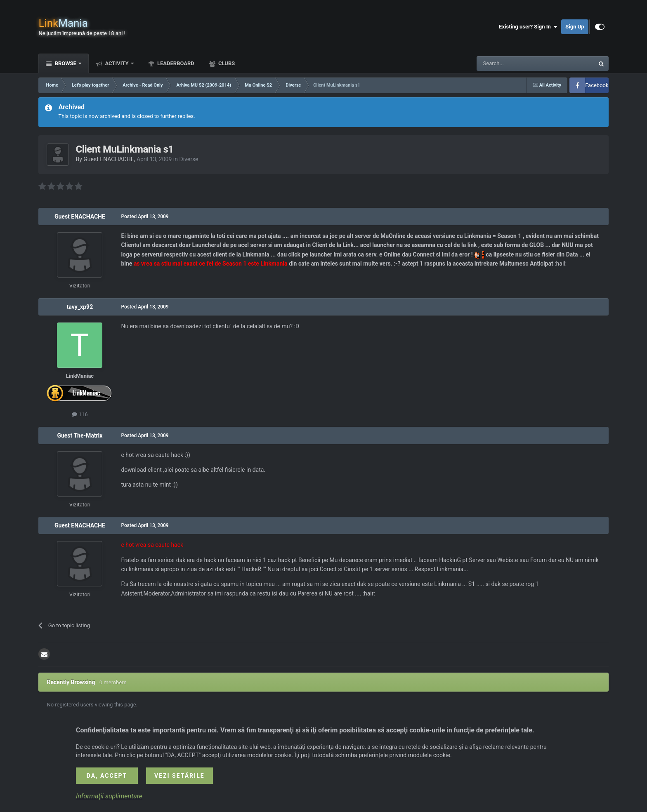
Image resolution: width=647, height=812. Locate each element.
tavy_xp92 (80, 307)
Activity (117, 63)
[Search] (516, 64)
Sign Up (575, 27)
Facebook (597, 85)
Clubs (226, 63)
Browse (65, 63)
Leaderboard (175, 63)
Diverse (189, 159)
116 (80, 414)
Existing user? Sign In (528, 27)
